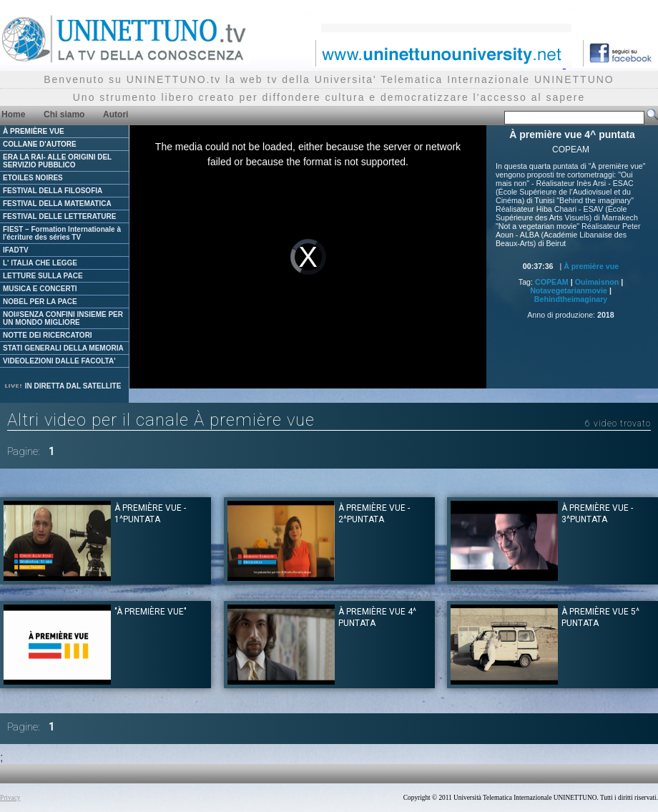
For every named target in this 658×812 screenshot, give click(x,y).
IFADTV (16, 250)
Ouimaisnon (597, 282)
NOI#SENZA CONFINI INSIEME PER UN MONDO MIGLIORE (63, 318)
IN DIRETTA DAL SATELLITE (62, 386)
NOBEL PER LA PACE (40, 302)
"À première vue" (151, 612)
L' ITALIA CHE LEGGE (40, 263)
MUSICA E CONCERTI (40, 289)
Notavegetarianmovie (569, 290)
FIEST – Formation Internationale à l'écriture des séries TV (62, 233)
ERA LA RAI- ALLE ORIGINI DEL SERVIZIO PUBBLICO (57, 161)
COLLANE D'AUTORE (40, 144)
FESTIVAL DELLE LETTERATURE (59, 216)
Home (13, 114)
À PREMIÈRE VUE (34, 131)
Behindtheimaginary (571, 299)
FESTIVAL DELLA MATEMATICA (57, 204)
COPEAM (552, 282)
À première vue (591, 266)
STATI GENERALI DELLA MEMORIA (63, 348)
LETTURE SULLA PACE (43, 276)
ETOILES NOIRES (33, 178)
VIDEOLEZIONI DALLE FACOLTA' (59, 361)
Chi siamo (64, 114)
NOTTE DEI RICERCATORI (48, 335)
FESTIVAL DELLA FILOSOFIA (53, 191)
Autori (116, 114)
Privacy (10, 798)
